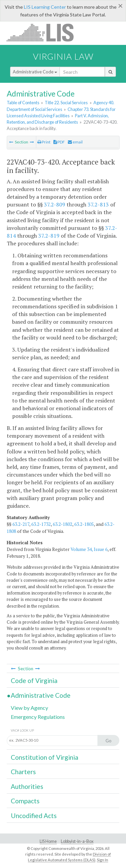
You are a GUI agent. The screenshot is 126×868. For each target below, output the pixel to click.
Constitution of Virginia (45, 757)
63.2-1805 (84, 524)
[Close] (120, 6)
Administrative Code (35, 72)
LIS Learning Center (45, 7)
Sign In (102, 860)
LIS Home (48, 841)
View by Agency (29, 708)
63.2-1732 (41, 524)
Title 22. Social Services (66, 103)
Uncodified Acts (34, 816)
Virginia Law (63, 56)
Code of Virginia (34, 680)
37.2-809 (55, 204)
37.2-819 (49, 236)
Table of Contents (23, 103)
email (75, 142)
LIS (44, 32)
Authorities (27, 786)
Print (44, 142)
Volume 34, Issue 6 (89, 549)
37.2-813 (98, 204)
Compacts (25, 801)
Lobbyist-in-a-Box (77, 841)
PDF (59, 142)
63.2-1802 (62, 524)
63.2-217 (21, 524)
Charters (23, 772)
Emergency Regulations (38, 717)
